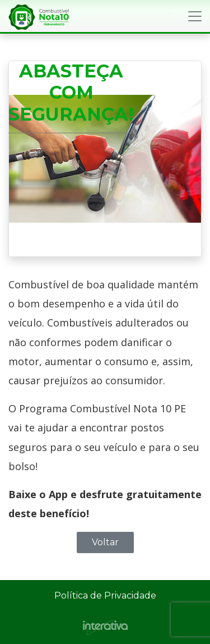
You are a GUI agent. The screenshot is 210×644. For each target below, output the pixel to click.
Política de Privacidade (105, 595)
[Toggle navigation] (195, 16)
